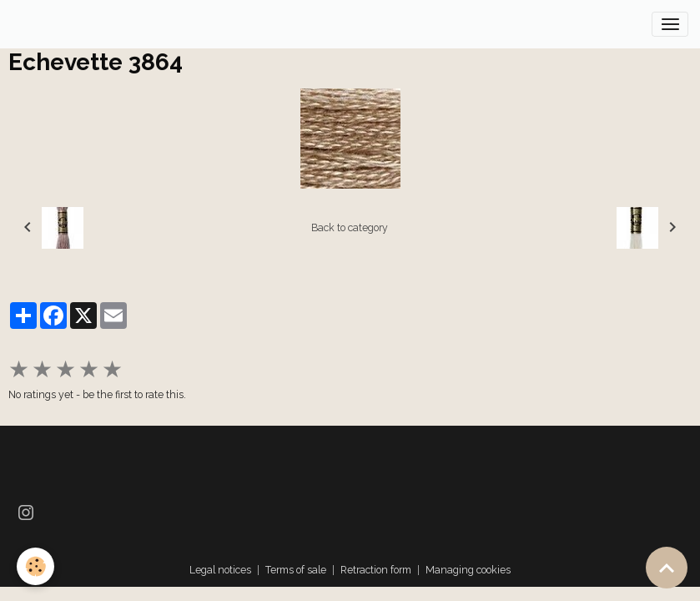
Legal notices (220, 570)
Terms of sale (296, 570)
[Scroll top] (667, 568)
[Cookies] (35, 566)
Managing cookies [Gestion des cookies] (468, 570)
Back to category (350, 227)
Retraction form (376, 570)
